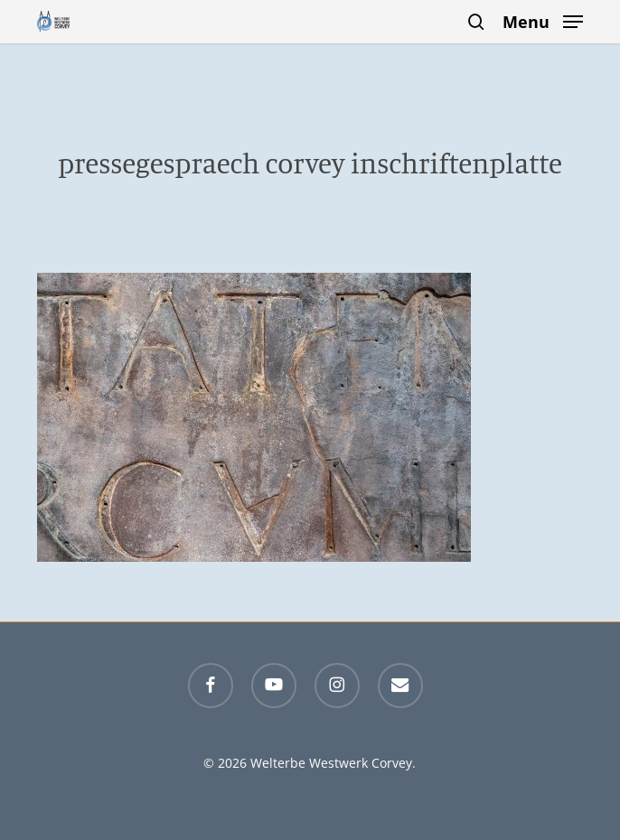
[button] (543, 20)
